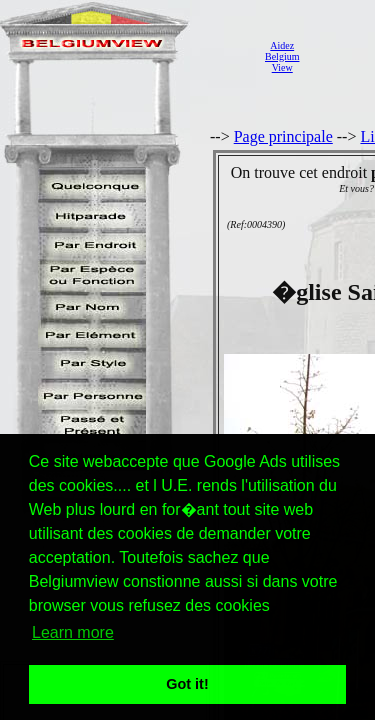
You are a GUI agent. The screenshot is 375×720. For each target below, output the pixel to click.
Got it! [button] (187, 684)
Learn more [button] (73, 632)
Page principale (283, 136)
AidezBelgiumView (282, 56)
